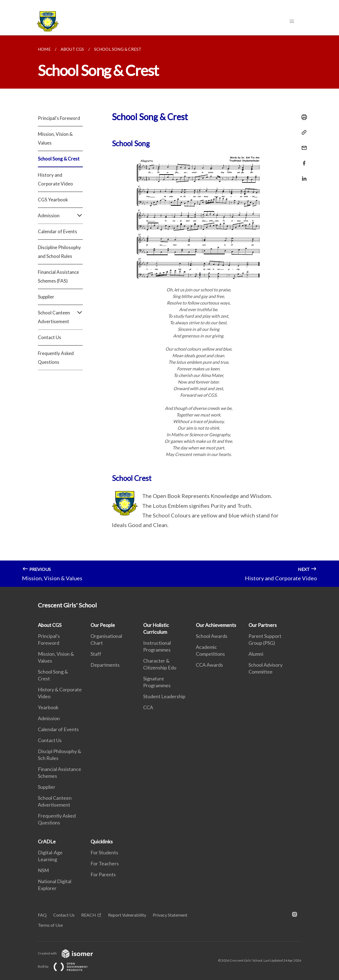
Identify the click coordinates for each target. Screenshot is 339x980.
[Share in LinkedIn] (303, 175)
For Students (104, 852)
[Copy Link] (303, 133)
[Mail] (303, 144)
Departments (105, 665)
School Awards (212, 636)
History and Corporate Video (55, 179)
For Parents (103, 874)
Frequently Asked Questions (56, 358)
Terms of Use (50, 925)
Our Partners (263, 625)
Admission (60, 216)
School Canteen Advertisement (60, 317)
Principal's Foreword (59, 118)
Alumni (256, 654)
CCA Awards (209, 665)
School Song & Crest (59, 159)
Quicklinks (102, 841)
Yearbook (48, 707)
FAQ (42, 915)
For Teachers (105, 863)
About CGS (50, 625)
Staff (96, 654)
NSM (43, 870)
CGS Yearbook (53, 200)
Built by (67, 966)
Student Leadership (164, 696)
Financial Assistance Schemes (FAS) (58, 276)
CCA (148, 707)
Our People (103, 625)
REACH (89, 915)
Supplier (46, 297)
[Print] (303, 117)
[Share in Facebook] (303, 160)
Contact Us (50, 337)
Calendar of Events (57, 231)
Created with (70, 953)
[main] (169, 311)
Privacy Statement (170, 915)
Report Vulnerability (127, 915)
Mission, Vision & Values (55, 138)
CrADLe (47, 841)
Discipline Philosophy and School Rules (59, 252)
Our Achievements (216, 625)
